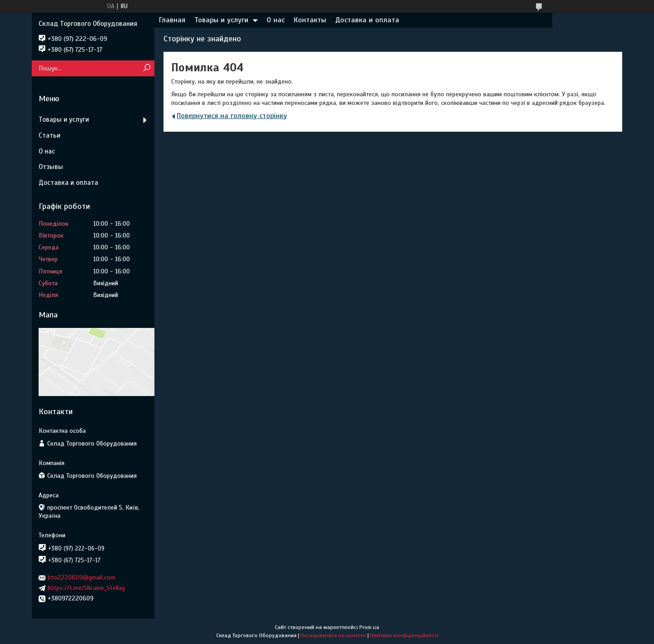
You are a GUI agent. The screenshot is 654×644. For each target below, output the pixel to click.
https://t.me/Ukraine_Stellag (86, 588)
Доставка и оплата (367, 20)
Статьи (50, 135)
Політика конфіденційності (404, 635)
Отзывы (51, 167)
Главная (172, 20)
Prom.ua (369, 627)
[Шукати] (146, 68)
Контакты (310, 20)
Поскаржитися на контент (333, 635)
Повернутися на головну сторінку (232, 116)
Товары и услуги (221, 20)
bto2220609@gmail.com (82, 577)
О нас (276, 20)
